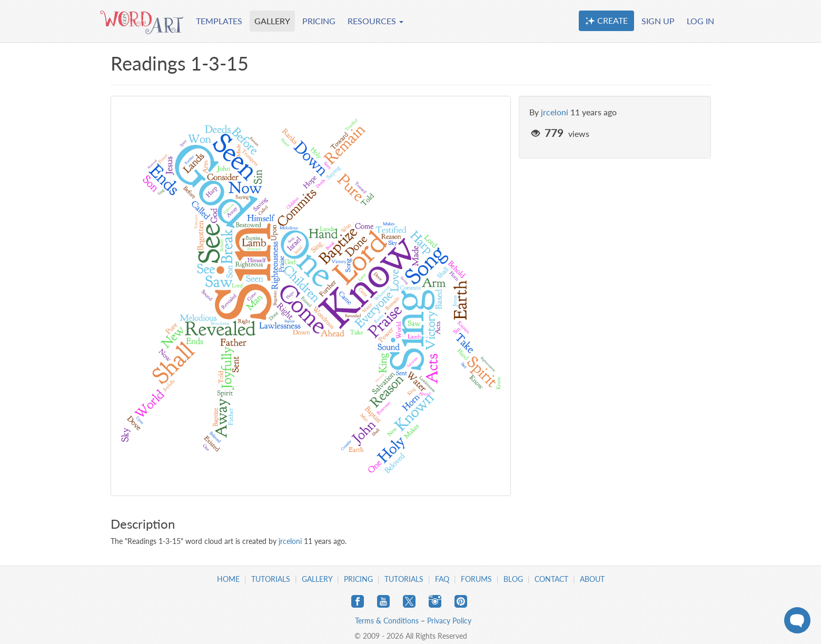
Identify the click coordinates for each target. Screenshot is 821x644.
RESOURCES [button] (375, 21)
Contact (551, 579)
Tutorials (271, 579)
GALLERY (272, 21)
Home (228, 579)
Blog (513, 579)
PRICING (319, 21)
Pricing (358, 579)
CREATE (606, 21)
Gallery (317, 579)
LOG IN (700, 21)
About (592, 579)
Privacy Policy (449, 621)
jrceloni (555, 112)
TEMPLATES (219, 21)
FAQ (442, 579)
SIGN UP (658, 21)
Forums (476, 579)
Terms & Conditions (387, 621)
